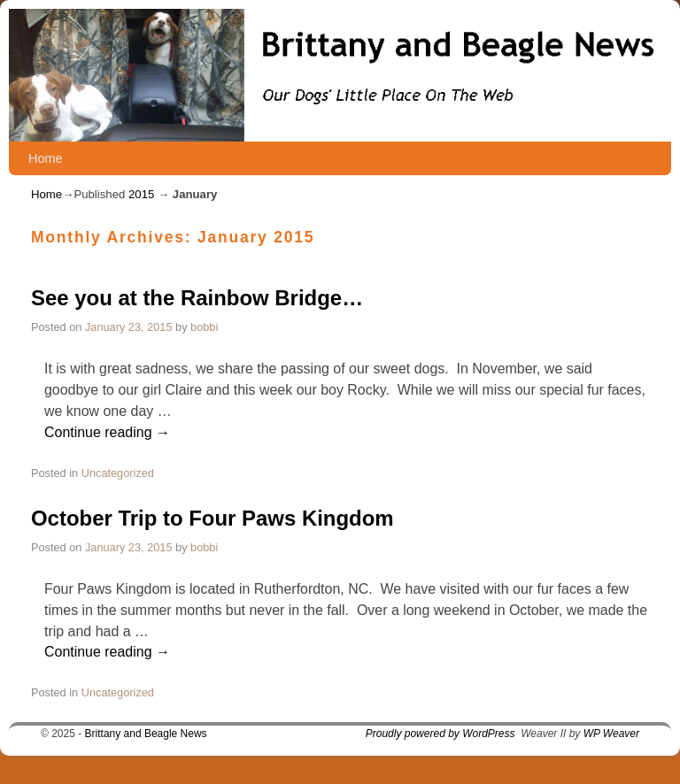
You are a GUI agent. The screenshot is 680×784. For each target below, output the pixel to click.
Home (45, 158)
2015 (141, 194)
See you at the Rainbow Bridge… (197, 298)
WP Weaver (611, 734)
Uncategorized (118, 473)
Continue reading (107, 432)
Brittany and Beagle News (146, 734)
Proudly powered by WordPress (440, 734)
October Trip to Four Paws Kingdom (212, 518)
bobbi (204, 327)
